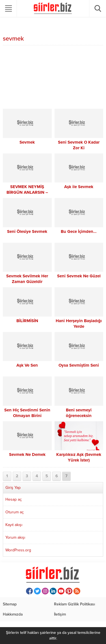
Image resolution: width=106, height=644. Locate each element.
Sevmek (27, 142)
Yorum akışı (15, 537)
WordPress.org (18, 550)
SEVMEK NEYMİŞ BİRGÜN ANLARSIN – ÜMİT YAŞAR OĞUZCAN (27, 192)
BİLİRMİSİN (27, 321)
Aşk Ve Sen (27, 365)
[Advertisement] (53, 78)
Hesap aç (14, 499)
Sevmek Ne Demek (27, 454)
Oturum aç (15, 512)
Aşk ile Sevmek (79, 187)
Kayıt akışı (14, 525)
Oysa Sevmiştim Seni (79, 365)
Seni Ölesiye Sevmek (27, 231)
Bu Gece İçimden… (79, 231)
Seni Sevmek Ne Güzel (79, 276)
